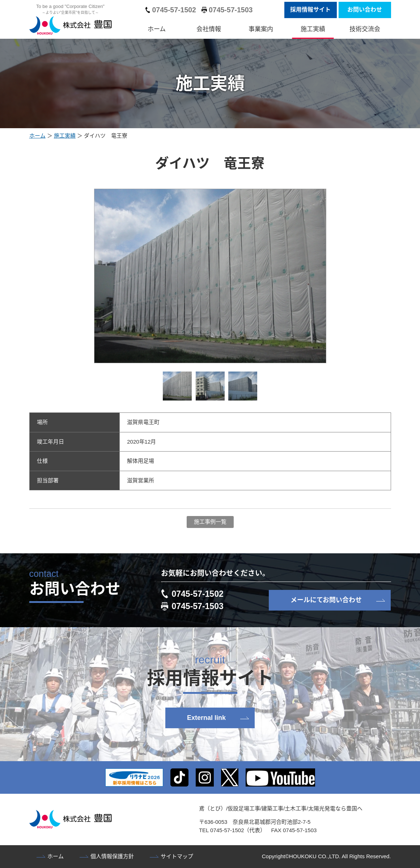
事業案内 (261, 29)
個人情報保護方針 (112, 856)
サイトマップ (177, 856)
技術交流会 (365, 29)
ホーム (157, 29)
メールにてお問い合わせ (326, 600)
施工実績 (313, 29)
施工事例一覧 (210, 522)
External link (206, 718)
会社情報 (209, 29)
